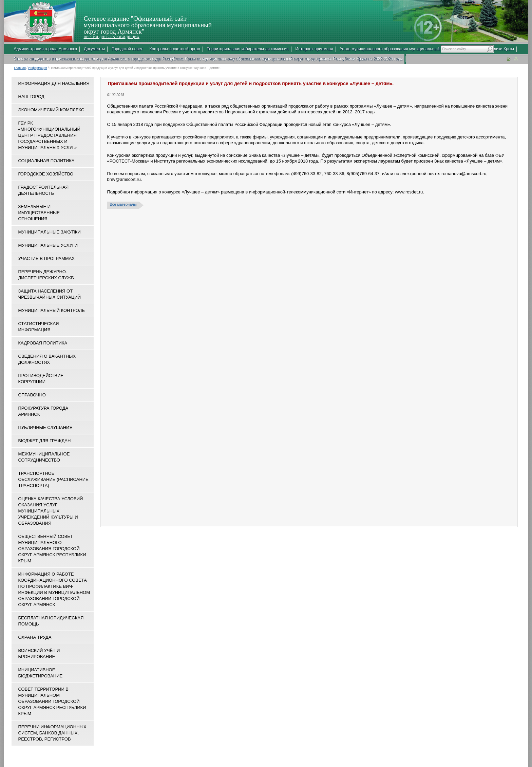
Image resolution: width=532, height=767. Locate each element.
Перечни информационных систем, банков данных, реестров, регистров (52, 733)
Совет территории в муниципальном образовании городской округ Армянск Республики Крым (52, 701)
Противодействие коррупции (41, 379)
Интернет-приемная (314, 49)
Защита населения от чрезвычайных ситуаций (50, 294)
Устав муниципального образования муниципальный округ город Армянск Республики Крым (427, 49)
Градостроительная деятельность (44, 190)
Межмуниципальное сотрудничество (44, 457)
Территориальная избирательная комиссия (248, 49)
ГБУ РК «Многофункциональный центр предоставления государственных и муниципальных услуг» (49, 135)
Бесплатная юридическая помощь (51, 621)
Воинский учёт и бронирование (39, 653)
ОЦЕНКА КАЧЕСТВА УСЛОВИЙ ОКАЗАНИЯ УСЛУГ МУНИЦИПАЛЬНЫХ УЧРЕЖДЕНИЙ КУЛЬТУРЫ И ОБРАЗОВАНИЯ (51, 511)
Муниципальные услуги (48, 245)
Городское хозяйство (46, 174)
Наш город (31, 97)
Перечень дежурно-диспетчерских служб (46, 275)
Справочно (32, 395)
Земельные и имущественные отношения (39, 213)
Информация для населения (54, 83)
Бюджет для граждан (45, 441)
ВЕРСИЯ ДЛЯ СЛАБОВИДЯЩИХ (112, 37)
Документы (94, 49)
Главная (20, 68)
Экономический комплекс (51, 110)
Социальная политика (46, 161)
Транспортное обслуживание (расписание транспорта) (53, 479)
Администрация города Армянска (46, 49)
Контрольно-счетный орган (175, 49)
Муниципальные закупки (50, 232)
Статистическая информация (39, 327)
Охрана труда (35, 637)
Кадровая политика (43, 343)
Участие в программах (46, 258)
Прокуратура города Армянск (43, 411)
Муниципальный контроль (52, 310)
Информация (37, 68)
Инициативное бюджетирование (41, 673)
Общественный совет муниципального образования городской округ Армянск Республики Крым (52, 549)
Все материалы (123, 204)
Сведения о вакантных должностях (47, 359)
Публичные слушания (45, 427)
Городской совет (127, 49)
